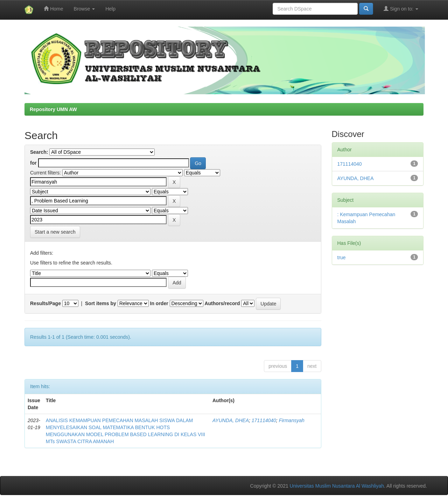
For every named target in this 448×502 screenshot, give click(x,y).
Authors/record (222, 303)
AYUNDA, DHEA (231, 420)
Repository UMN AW (53, 109)
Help (110, 9)
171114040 (264, 420)
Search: (39, 152)
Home (53, 9)
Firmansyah (292, 420)
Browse (85, 9)
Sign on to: (401, 9)
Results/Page (45, 303)
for (33, 163)
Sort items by (101, 303)
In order (159, 303)
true (342, 257)
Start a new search (55, 232)
